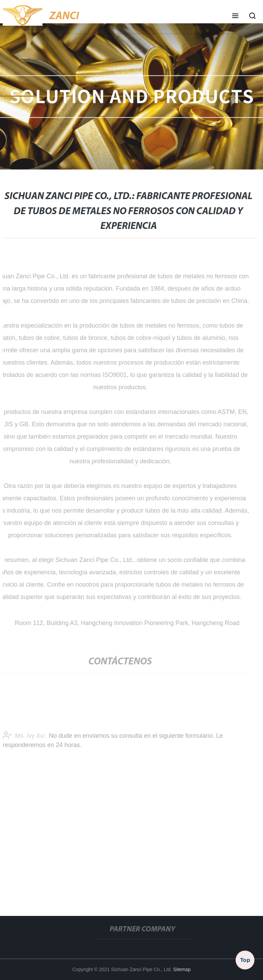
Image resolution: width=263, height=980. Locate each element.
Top (245, 959)
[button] (235, 16)
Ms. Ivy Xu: (24, 737)
